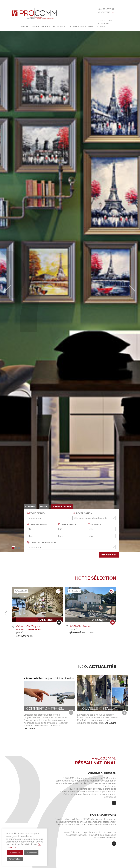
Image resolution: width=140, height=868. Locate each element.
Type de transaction (41, 542)
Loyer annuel (68, 524)
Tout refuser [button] (31, 853)
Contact (102, 27)
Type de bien (36, 513)
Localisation (82, 513)
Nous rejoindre (106, 21)
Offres (24, 27)
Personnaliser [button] (15, 859)
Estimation (59, 27)
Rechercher (109, 555)
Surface (94, 524)
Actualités (103, 24)
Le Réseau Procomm (81, 27)
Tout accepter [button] (15, 853)
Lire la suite (29, 728)
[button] (13, 548)
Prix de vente (37, 524)
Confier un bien (40, 27)
